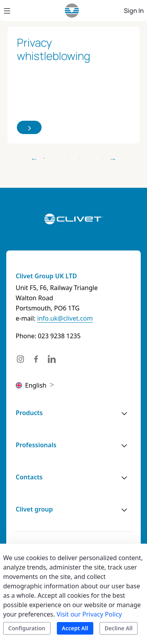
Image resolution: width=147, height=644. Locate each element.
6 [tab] (103, 158)
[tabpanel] (73, 85)
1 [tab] (44, 158)
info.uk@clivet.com (65, 318)
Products (29, 413)
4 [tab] (80, 158)
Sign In (134, 11)
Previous (34, 159)
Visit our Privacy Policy (89, 614)
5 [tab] (91, 158)
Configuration (27, 628)
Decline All (119, 628)
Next (113, 159)
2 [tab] (56, 158)
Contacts (29, 477)
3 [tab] (68, 158)
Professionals (36, 445)
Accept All (75, 628)
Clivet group (34, 509)
